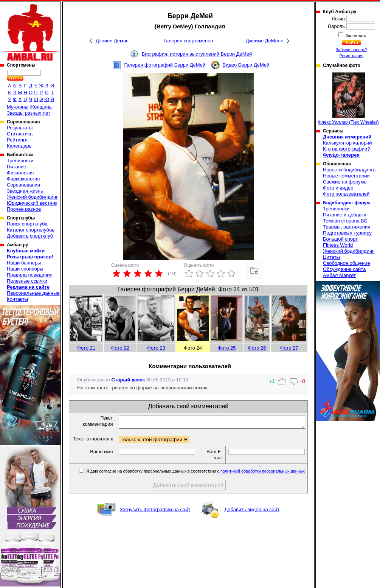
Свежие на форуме (345, 182)
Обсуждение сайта (344, 269)
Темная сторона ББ (345, 221)
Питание (16, 167)
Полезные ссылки (27, 281)
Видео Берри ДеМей (246, 65)
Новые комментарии (346, 176)
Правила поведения (30, 275)
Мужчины (18, 107)
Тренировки (20, 161)
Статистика (20, 134)
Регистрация (351, 56)
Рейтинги (17, 140)
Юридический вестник (32, 203)
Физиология (20, 173)
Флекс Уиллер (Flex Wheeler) (348, 99)
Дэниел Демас (112, 41)
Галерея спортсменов (188, 41)
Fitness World (338, 245)
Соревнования (23, 185)
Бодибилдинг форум (346, 203)
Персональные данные (33, 293)
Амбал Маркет (339, 275)
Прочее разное (24, 209)
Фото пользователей (346, 194)
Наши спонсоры (25, 269)
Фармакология (23, 179)
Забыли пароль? (352, 50)
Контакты (17, 299)
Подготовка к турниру (347, 233)
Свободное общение (347, 263)
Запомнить (355, 36)
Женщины (41, 107)
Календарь (19, 146)
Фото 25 (227, 348)
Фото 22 (120, 348)
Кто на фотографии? (347, 149)
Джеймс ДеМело (265, 41)
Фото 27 (289, 348)
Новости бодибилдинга (349, 170)
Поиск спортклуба (27, 224)
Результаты (20, 128)
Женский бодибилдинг (32, 197)
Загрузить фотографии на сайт (155, 517)
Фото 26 (257, 348)
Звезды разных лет (29, 113)
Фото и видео (338, 188)
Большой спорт (340, 239)
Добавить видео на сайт (252, 517)
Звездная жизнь (25, 191)
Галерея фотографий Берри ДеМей (165, 65)
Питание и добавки (345, 215)
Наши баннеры (24, 263)
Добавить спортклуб (30, 236)
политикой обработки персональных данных (263, 478)
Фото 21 (86, 348)
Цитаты (331, 257)
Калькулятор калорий (347, 143)
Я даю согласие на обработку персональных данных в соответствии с (195, 478)
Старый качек (128, 380)
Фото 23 (156, 348)
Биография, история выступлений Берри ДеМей (197, 54)
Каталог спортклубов (31, 230)
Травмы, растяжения (347, 227)
